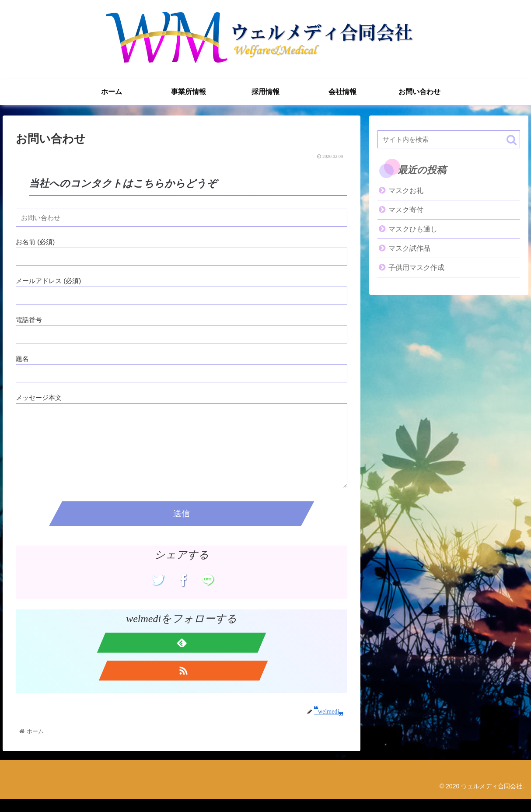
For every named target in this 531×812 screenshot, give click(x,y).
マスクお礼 (406, 191)
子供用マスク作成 (416, 268)
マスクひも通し (413, 229)
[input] (449, 139)
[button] (512, 140)
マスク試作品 (409, 248)
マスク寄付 (406, 210)
